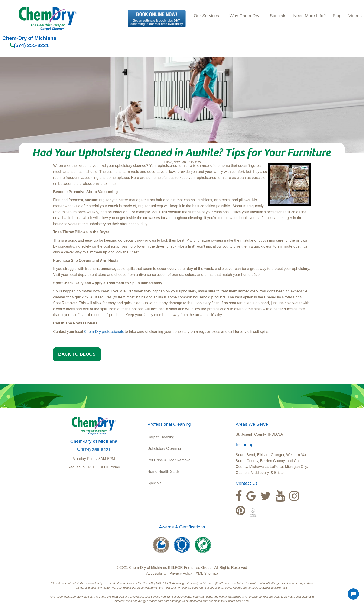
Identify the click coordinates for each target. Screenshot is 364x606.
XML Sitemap (207, 573)
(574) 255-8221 (29, 45)
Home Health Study (164, 472)
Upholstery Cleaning (164, 449)
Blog (337, 16)
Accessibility (156, 573)
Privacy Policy (181, 573)
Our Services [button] (208, 16)
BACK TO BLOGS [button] (77, 354)
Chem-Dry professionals (104, 332)
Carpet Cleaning (161, 437)
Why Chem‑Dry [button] (246, 16)
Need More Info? (309, 16)
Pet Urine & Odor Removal (169, 460)
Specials (278, 16)
